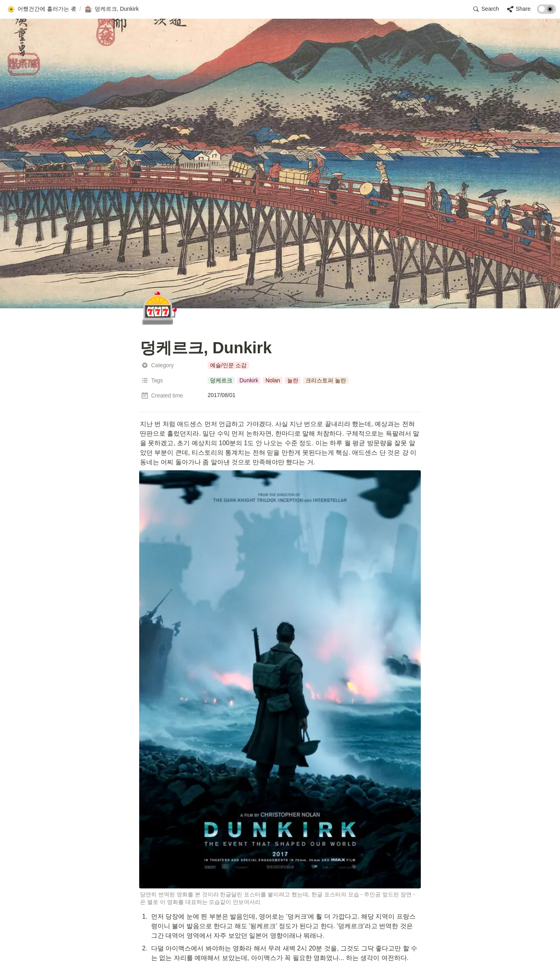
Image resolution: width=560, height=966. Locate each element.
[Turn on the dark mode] (546, 12)
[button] (42, 9)
